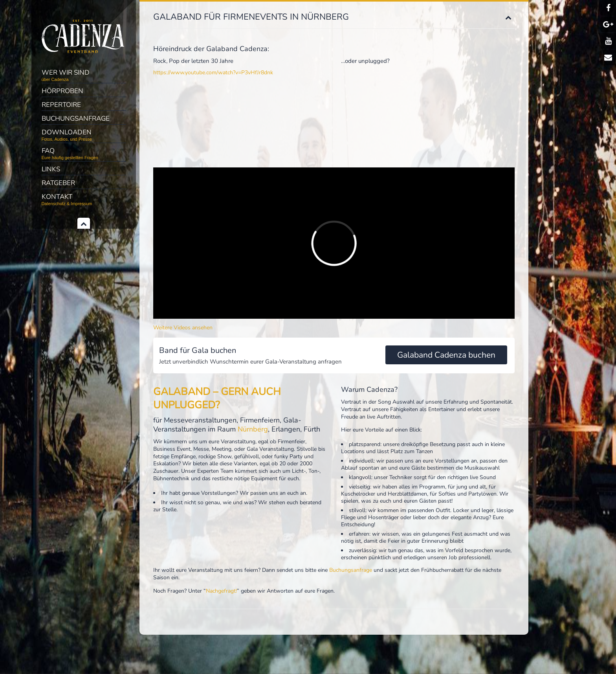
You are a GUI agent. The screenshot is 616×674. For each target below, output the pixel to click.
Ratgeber (58, 183)
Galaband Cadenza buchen (446, 355)
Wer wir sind (84, 75)
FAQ (84, 153)
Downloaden (84, 135)
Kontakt (84, 199)
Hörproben (62, 91)
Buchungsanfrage (76, 118)
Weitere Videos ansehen (183, 328)
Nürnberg (253, 429)
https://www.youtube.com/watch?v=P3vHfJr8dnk (213, 73)
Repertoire (61, 105)
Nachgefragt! (221, 591)
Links (51, 169)
